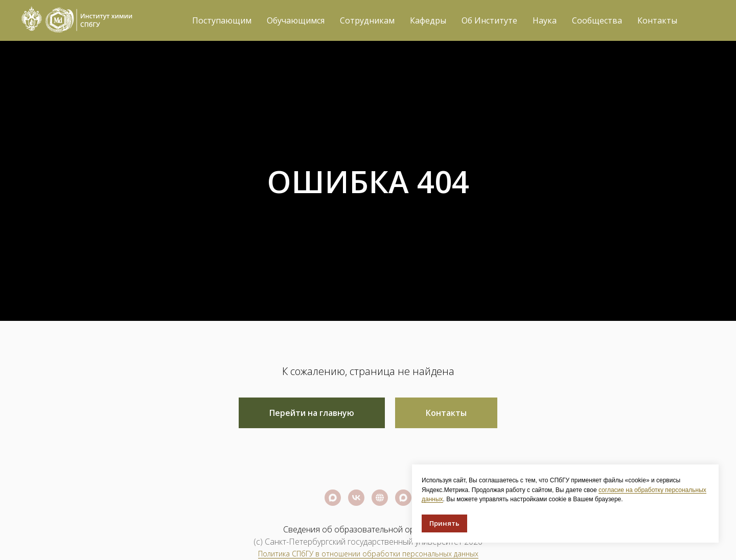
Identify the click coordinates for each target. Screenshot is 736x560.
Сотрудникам (367, 20)
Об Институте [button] (489, 20)
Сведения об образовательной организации (368, 529)
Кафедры (428, 20)
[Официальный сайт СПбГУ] (380, 498)
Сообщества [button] (597, 20)
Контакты (657, 20)
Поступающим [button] (222, 20)
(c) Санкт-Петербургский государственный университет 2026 (368, 542)
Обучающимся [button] (296, 20)
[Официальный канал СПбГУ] (333, 498)
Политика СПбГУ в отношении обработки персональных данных (368, 554)
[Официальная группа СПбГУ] (356, 498)
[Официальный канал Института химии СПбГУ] (403, 498)
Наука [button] (545, 20)
